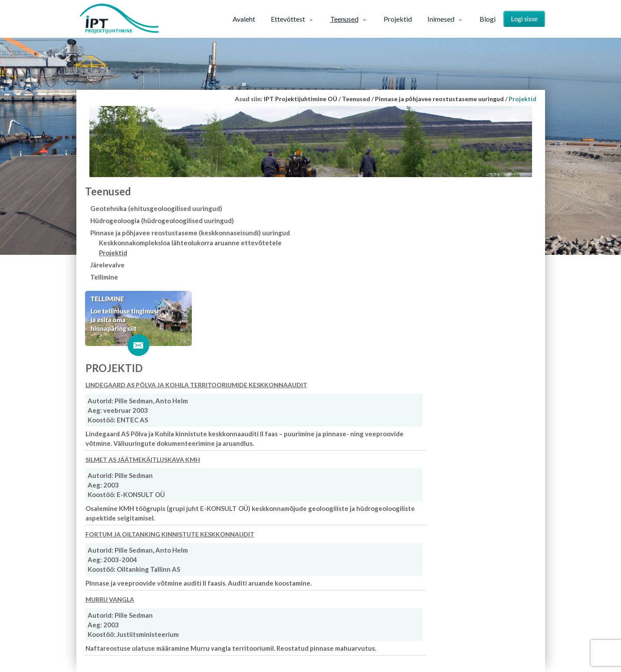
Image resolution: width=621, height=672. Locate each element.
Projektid (398, 19)
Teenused (349, 19)
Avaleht (244, 19)
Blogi (488, 19)
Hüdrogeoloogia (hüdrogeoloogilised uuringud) (162, 221)
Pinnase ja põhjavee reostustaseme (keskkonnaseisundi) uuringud (190, 233)
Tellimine (104, 277)
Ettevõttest (293, 19)
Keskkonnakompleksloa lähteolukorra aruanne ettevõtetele (190, 243)
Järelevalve (107, 265)
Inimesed (446, 19)
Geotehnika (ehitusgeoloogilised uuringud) (156, 208)
